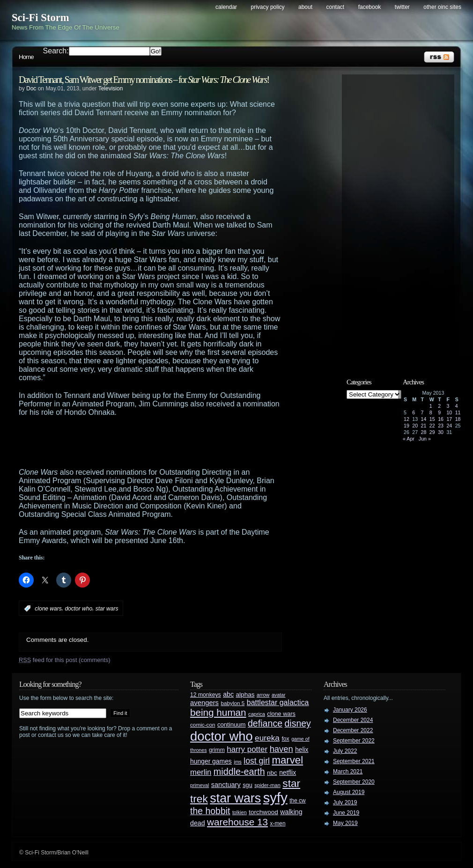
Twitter (402, 7)
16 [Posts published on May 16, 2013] (441, 419)
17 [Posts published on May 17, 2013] (449, 419)
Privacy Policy (268, 7)
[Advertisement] (169, 442)
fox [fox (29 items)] (285, 739)
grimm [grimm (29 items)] (217, 750)
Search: (56, 51)
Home (26, 57)
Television (111, 88)
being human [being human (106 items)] (218, 712)
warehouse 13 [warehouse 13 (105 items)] (237, 822)
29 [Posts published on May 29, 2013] (432, 432)
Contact (336, 7)
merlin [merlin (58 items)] (201, 772)
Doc (31, 88)
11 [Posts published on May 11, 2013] (458, 412)
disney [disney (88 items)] (298, 723)
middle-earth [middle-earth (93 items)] (239, 772)
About (305, 7)
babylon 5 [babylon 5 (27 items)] (233, 703)
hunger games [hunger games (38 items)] (211, 761)
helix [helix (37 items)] (302, 750)
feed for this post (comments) (65, 660)
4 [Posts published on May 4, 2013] (457, 406)
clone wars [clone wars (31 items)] (281, 714)
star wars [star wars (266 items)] (235, 798)
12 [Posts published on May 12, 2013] (406, 419)
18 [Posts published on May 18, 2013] (458, 419)
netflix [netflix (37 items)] (288, 773)
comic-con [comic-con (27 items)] (203, 725)
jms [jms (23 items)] (238, 762)
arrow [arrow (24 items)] (263, 695)
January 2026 (350, 710)
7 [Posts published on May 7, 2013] (422, 412)
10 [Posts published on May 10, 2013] (449, 412)
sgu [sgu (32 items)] (248, 785)
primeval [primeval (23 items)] (200, 785)
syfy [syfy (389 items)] (275, 798)
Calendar (226, 7)
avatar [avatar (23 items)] (279, 695)
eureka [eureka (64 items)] (267, 738)
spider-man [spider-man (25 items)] (267, 785)
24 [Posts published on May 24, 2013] (449, 426)
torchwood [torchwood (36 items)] (263, 812)
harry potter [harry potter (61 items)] (247, 749)
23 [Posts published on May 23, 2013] (441, 426)
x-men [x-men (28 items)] (277, 824)
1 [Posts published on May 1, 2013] (431, 406)
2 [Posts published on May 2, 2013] (439, 406)
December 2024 (353, 720)
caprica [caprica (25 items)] (257, 714)
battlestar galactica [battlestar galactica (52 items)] (278, 702)
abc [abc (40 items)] (228, 694)
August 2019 (349, 792)
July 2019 (345, 802)
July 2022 (345, 751)
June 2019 (346, 813)
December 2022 (353, 730)
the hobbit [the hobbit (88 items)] (210, 811)
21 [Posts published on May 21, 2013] (424, 426)
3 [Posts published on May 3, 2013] (448, 406)
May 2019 (345, 823)
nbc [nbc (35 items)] (272, 773)
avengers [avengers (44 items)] (204, 703)
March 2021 (348, 772)
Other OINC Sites (442, 7)
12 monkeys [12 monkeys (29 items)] (206, 695)
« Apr (409, 439)
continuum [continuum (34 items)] (232, 725)
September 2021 (354, 761)
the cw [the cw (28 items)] (297, 801)
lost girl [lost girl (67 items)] (257, 761)
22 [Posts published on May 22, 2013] (432, 426)
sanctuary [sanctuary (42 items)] (226, 785)
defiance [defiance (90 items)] (265, 723)
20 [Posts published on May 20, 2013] (415, 426)
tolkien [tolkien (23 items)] (240, 812)
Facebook (370, 7)
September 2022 (354, 741)
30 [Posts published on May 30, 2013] (441, 432)
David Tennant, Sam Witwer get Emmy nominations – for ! (144, 80)
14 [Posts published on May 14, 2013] (424, 419)
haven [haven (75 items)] (281, 749)
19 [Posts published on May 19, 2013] (406, 426)
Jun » (425, 439)
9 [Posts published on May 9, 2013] (439, 412)
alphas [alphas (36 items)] (245, 695)
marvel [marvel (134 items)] (287, 760)
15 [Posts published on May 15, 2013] (432, 419)
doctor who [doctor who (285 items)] (222, 736)
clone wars (48, 609)
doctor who (78, 609)
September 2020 (354, 782)
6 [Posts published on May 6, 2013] (414, 412)
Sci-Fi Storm (41, 18)
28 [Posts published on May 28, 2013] (424, 432)
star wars (107, 609)
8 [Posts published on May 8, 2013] (431, 412)
